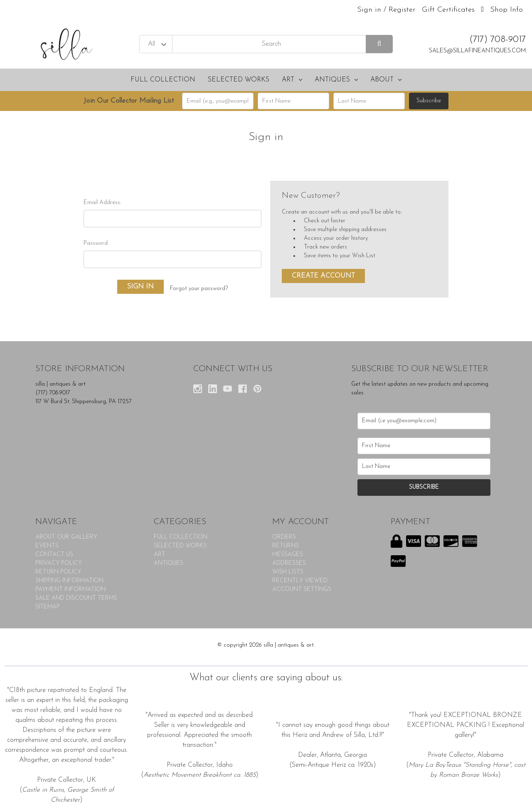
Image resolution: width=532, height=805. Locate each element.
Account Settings (302, 590)
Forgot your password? (199, 289)
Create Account (323, 276)
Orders (284, 537)
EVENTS (47, 546)
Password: (96, 243)
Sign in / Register (386, 10)
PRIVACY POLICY (59, 563)
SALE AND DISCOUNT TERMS (76, 598)
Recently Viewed (300, 581)
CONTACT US (54, 555)
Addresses (289, 563)
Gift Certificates (448, 10)
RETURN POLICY (58, 572)
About (386, 80)
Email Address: (102, 203)
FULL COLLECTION (163, 80)
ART (292, 80)
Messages (288, 555)
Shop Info (506, 10)
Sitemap (48, 607)
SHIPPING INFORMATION (69, 581)
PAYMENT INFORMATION (70, 590)
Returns (286, 546)
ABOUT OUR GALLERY (66, 537)
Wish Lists (288, 572)
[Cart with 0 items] (482, 10)
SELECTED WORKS (239, 80)
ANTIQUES (336, 80)
